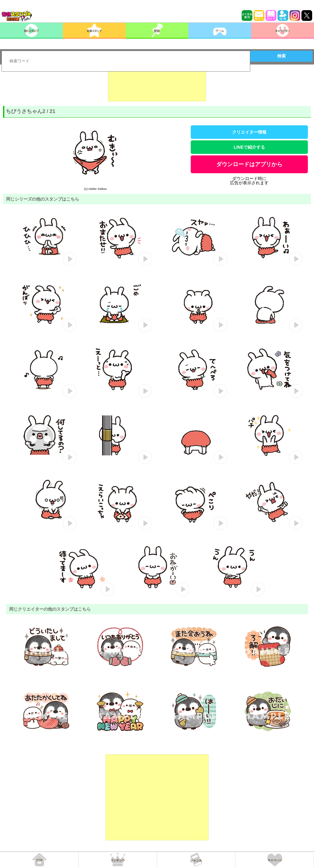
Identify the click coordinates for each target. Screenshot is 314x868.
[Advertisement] (157, 86)
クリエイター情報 (249, 132)
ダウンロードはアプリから (249, 164)
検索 (281, 56)
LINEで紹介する (249, 147)
